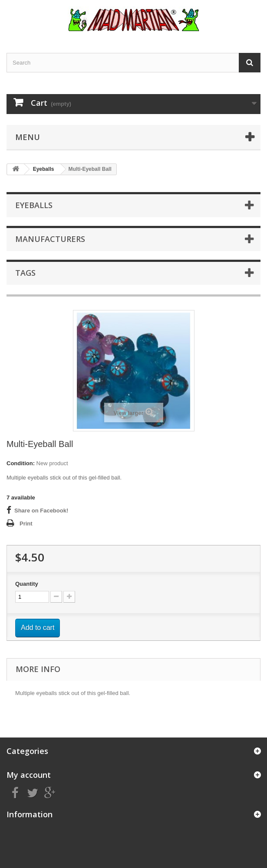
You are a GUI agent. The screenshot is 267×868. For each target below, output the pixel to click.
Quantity (27, 584)
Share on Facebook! (41, 511)
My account (29, 775)
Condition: (21, 463)
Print (26, 524)
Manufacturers (50, 239)
